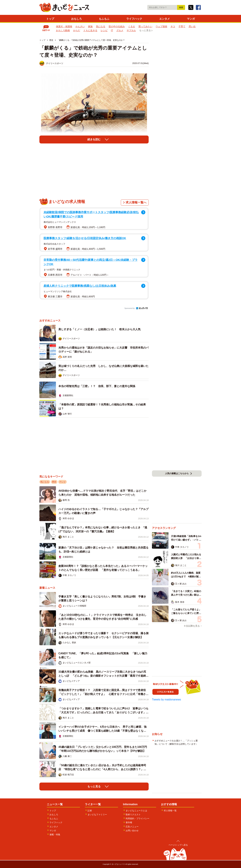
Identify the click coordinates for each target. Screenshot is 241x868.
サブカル (131, 30)
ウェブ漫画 (161, 26)
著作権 (129, 822)
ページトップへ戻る (178, 845)
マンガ (191, 19)
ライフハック (134, 19)
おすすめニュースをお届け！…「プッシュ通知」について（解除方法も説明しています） (176, 742)
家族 (90, 26)
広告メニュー (132, 827)
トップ (50, 19)
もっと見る (145, 30)
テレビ (62, 482)
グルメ (120, 30)
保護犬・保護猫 (64, 26)
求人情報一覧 (170, 811)
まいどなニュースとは (136, 811)
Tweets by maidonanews (166, 700)
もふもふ (104, 19)
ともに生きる (90, 30)
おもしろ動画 (63, 30)
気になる (101, 26)
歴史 (54, 482)
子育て (182, 26)
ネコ (173, 26)
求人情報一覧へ (136, 202)
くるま (132, 26)
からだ (77, 30)
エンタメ (165, 19)
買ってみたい (145, 26)
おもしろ (76, 19)
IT (112, 30)
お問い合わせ (132, 831)
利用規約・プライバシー (137, 819)
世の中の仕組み (117, 26)
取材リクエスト (133, 815)
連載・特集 (55, 835)
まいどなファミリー (97, 815)
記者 (90, 811)
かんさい (80, 26)
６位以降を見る (192, 626)
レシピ (104, 30)
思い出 (192, 26)
